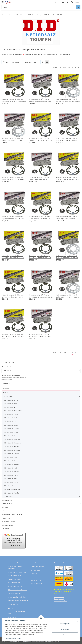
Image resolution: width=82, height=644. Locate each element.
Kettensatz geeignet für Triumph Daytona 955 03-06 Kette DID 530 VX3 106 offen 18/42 (13, 100)
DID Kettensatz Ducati (11, 425)
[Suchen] (39, 7)
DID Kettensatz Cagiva (11, 414)
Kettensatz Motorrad (15, 576)
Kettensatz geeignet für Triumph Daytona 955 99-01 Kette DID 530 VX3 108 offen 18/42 (13, 179)
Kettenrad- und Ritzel (15, 586)
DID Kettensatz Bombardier (13, 411)
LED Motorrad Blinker (8, 522)
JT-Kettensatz (7, 497)
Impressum (35, 577)
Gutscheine (5, 529)
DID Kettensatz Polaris (11, 475)
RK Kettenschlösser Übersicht (17, 590)
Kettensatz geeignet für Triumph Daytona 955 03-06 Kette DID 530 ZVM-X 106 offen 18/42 (39, 100)
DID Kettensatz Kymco (11, 461)
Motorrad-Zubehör (8, 525)
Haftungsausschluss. (38, 567)
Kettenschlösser (7, 504)
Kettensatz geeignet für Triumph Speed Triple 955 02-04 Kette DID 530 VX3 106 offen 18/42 (41, 218)
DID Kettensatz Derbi (11, 421)
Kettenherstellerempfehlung (17, 597)
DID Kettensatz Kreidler (11, 454)
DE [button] (56, 2)
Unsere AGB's (35, 570)
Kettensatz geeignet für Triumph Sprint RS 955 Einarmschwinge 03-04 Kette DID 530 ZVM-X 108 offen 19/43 (41, 296)
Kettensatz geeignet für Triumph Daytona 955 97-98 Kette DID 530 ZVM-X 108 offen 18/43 (67, 139)
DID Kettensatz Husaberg (12, 439)
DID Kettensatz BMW (11, 407)
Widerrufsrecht (36, 580)
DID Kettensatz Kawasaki (12, 450)
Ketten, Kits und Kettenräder (17, 572)
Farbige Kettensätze (14, 579)
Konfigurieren (65, 629)
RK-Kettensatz (8, 393)
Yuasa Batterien (13, 604)
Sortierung (16, 62)
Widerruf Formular (37, 584)
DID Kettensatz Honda (11, 436)
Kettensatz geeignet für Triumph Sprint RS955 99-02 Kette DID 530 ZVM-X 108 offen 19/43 (67, 296)
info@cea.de (23, 377)
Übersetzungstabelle (15, 593)
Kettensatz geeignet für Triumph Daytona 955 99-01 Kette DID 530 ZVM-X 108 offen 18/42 (39, 179)
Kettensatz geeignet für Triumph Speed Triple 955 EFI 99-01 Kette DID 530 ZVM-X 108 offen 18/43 (41, 257)
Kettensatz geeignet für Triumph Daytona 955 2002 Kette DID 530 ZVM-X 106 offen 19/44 (12, 139)
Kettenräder (5, 511)
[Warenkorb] (75, 2)
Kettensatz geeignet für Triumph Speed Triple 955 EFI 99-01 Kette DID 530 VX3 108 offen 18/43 (13, 257)
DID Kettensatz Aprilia (11, 400)
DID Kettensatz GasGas (11, 429)
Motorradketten (7, 500)
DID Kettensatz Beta (10, 404)
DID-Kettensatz (8, 396)
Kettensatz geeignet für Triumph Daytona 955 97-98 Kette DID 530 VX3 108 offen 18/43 (41, 139)
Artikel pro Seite (31, 62)
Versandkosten (59, 597)
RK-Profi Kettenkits (14, 583)
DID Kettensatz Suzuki (11, 482)
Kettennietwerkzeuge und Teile (12, 514)
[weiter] (79, 67)
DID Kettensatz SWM (10, 486)
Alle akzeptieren (65, 624)
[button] (63, 2)
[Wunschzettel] (68, 2)
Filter (6, 62)
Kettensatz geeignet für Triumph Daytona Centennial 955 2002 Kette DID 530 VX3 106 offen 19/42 (67, 179)
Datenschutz (35, 574)
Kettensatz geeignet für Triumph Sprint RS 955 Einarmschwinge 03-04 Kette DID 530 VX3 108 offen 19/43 (13, 296)
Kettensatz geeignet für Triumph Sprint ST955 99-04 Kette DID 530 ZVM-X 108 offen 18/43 (40, 335)
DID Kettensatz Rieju (10, 479)
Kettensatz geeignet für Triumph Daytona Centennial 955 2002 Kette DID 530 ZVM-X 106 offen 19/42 (13, 218)
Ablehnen (65, 635)
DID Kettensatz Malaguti (12, 464)
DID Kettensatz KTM (10, 457)
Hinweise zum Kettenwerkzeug (18, 601)
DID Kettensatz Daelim (11, 418)
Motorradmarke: (7, 367)
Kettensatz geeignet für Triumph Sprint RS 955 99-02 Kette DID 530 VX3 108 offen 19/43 (67, 257)
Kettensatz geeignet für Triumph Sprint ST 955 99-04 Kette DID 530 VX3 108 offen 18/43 (12, 335)
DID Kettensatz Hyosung (12, 447)
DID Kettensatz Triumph (12, 489)
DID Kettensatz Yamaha (11, 493)
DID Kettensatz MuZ (10, 468)
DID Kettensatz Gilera (11, 432)
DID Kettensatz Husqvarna (12, 443)
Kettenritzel (5, 507)
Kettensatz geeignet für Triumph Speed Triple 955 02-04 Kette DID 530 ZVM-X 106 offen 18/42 (68, 218)
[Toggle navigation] (3, 1)
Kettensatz (5, 389)
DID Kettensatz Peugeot (11, 472)
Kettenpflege (6, 518)
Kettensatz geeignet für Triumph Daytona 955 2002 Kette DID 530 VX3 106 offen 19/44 (68, 100)
